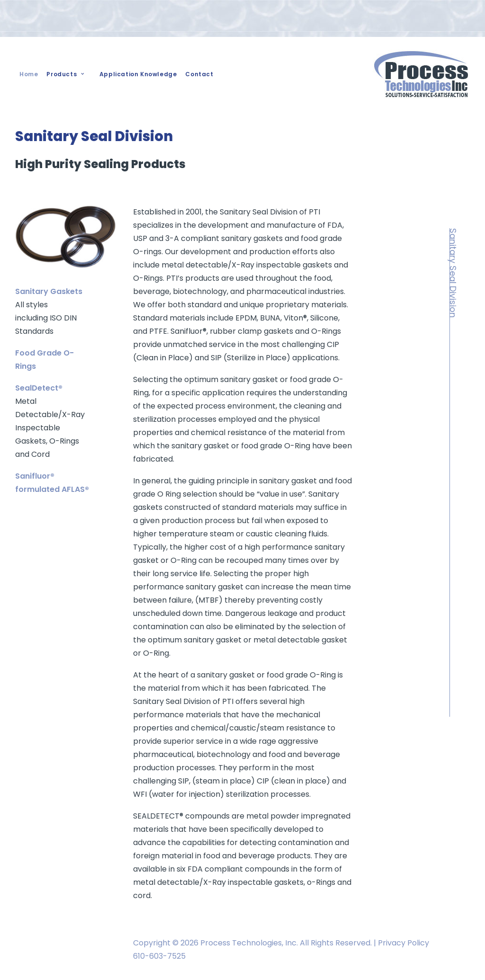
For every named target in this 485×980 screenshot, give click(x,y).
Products (65, 74)
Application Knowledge (138, 74)
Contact (199, 74)
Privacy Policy (404, 943)
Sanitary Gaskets (49, 291)
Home (29, 74)
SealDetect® (39, 388)
